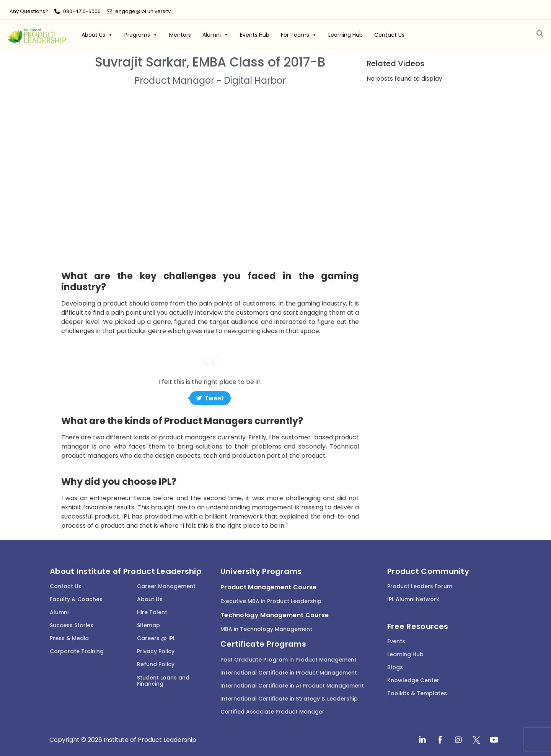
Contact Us (389, 35)
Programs (141, 35)
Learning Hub (346, 35)
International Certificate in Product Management (289, 673)
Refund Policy (156, 664)
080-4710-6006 (82, 11)
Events (396, 641)
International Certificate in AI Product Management (292, 686)
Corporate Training (77, 651)
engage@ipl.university (143, 11)
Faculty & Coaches (76, 599)
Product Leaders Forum (420, 586)
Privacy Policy (156, 651)
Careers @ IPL (156, 638)
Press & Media (69, 638)
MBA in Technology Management (266, 629)
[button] (540, 34)
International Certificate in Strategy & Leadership (289, 699)
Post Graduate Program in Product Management (289, 660)
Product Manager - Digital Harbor (210, 80)
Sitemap (148, 625)
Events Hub (255, 35)
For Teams (299, 35)
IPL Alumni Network (413, 599)
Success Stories (72, 625)
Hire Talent (152, 612)
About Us (97, 35)
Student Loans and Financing (163, 681)
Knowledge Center (413, 680)
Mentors (180, 35)
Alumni (215, 35)
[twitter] (476, 740)
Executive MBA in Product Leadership (271, 601)
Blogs (395, 667)
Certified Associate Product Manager (272, 712)
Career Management (166, 586)
